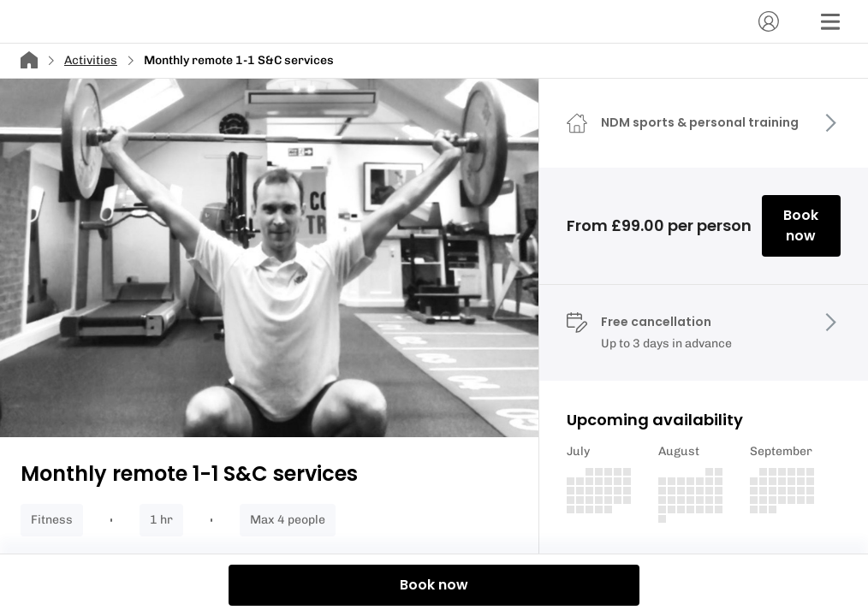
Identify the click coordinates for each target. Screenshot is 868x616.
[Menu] (830, 21)
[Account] (769, 21)
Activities (91, 60)
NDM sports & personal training (700, 122)
